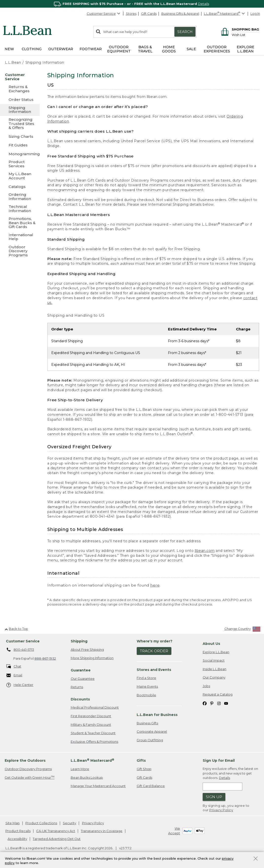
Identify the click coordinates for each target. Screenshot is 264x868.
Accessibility (17, 839)
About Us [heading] (211, 644)
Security (69, 823)
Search (185, 32)
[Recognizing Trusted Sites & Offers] (20, 124)
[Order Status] (20, 100)
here (155, 585)
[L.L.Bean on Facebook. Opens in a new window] (205, 703)
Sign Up (214, 797)
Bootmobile (146, 695)
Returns (77, 687)
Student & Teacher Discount (93, 733)
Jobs (206, 686)
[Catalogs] (20, 187)
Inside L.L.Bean (214, 669)
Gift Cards (149, 14)
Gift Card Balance (151, 786)
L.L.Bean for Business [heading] (157, 715)
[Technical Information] (20, 209)
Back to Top (16, 629)
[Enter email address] (223, 787)
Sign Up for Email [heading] (219, 760)
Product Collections (41, 823)
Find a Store (146, 678)
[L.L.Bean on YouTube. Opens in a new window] (226, 703)
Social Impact (214, 660)
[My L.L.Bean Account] (20, 176)
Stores (131, 14)
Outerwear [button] (61, 49)
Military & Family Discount (91, 725)
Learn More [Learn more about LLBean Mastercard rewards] (80, 769)
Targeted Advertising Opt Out (57, 839)
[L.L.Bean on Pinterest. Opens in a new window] (212, 703)
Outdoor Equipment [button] (119, 49)
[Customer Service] (20, 77)
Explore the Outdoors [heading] (25, 760)
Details (204, 4)
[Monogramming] (20, 154)
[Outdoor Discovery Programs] (20, 251)
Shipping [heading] (79, 641)
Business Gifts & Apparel (180, 14)
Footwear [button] (91, 49)
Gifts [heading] (141, 760)
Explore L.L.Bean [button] (246, 49)
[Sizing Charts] (20, 136)
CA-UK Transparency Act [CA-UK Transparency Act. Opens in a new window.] (56, 831)
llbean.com (205, 551)
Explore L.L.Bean (216, 652)
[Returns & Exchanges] (20, 89)
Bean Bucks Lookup (87, 777)
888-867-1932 (45, 658)
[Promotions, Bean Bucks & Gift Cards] (20, 223)
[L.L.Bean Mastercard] (225, 14)
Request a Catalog (218, 694)
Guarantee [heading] (81, 670)
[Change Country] (242, 630)
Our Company (214, 677)
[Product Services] (20, 164)
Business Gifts (147, 723)
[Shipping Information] (20, 110)
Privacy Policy (221, 810)
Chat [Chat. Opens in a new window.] (14, 667)
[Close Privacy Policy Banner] (256, 859)
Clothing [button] (32, 49)
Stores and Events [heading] (154, 670)
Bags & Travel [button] (145, 49)
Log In (255, 14)
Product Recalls (18, 831)
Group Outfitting (150, 740)
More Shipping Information (92, 658)
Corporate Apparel (152, 731)
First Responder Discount (91, 716)
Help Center (20, 685)
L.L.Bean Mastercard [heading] (92, 760)
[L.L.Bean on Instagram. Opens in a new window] (219, 703)
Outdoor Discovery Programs (28, 769)
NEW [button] (9, 49)
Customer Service (104, 14)
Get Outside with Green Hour (30, 777)
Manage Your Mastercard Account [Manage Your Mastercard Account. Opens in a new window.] (98, 786)
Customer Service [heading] (23, 641)
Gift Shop (144, 769)
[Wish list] (245, 35)
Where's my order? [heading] (155, 641)
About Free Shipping (87, 650)
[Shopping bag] (239, 29)
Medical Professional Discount (95, 707)
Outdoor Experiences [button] (217, 49)
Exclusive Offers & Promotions (94, 742)
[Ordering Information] (20, 197)
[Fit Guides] (20, 145)
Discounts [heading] (80, 699)
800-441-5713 (20, 650)
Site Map (13, 823)
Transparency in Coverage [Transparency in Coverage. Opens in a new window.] (102, 831)
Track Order (154, 651)
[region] (132, 4)
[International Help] (20, 237)
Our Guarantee (83, 679)
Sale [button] (191, 49)
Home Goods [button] (169, 49)
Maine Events (147, 686)
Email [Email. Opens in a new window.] (14, 675)
